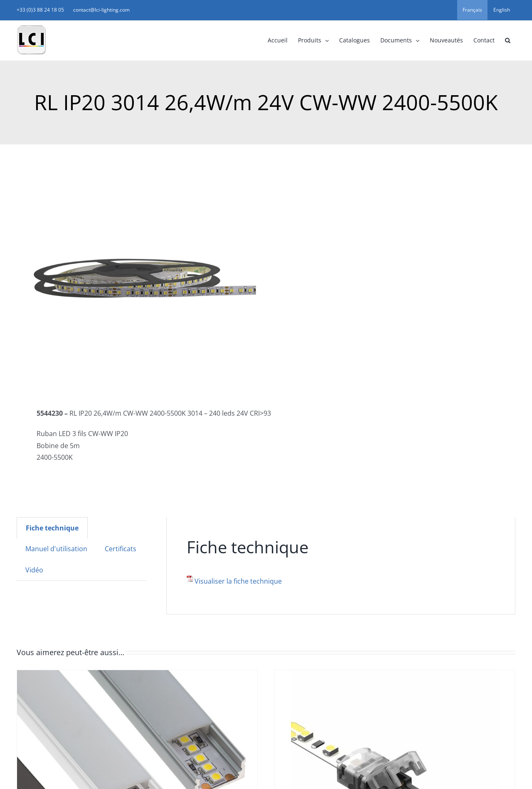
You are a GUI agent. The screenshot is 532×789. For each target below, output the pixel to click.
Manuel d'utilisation (56, 549)
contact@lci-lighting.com (101, 10)
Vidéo (34, 570)
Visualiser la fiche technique (238, 581)
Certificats (121, 549)
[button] (507, 40)
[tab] (52, 528)
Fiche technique (52, 528)
